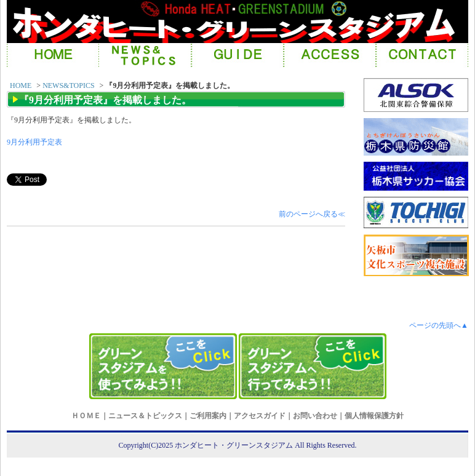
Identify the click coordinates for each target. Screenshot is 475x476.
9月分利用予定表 (34, 142)
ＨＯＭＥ (86, 416)
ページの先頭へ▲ (439, 325)
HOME (21, 85)
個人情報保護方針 (374, 416)
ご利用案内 (208, 416)
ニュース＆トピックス (145, 416)
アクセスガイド (260, 416)
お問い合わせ (315, 416)
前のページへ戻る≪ (312, 214)
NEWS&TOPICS (68, 85)
